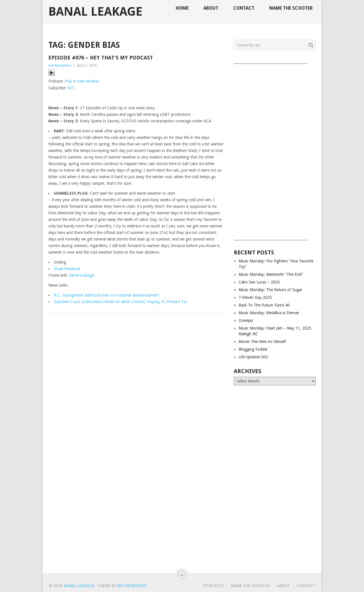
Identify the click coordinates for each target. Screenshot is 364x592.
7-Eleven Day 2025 (255, 297)
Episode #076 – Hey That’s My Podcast (101, 58)
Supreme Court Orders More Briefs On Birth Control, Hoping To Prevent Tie (120, 302)
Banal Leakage (95, 12)
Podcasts (213, 586)
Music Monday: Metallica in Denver (269, 313)
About (211, 8)
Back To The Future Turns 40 (264, 305)
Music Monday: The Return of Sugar (270, 290)
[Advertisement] (275, 150)
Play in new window (82, 81)
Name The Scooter (291, 8)
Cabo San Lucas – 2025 (259, 282)
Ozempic (246, 320)
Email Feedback (67, 269)
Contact (244, 8)
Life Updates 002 (253, 357)
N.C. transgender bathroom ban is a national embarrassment (106, 295)
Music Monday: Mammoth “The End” (271, 274)
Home (182, 8)
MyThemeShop (132, 586)
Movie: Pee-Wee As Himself (262, 342)
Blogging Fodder (253, 349)
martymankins (60, 65)
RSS (71, 88)
